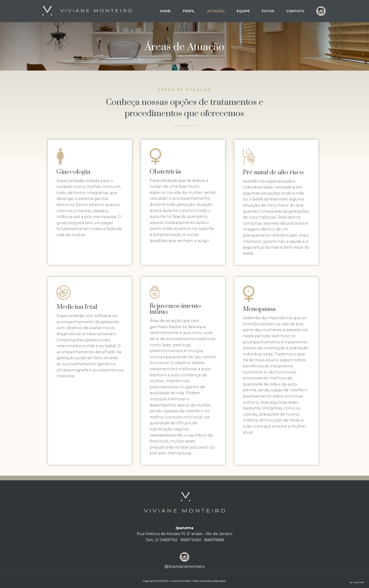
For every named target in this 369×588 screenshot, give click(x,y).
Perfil (189, 11)
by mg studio (357, 582)
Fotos (268, 11)
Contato (295, 11)
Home (165, 11)
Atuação (216, 11)
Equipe (243, 11)
